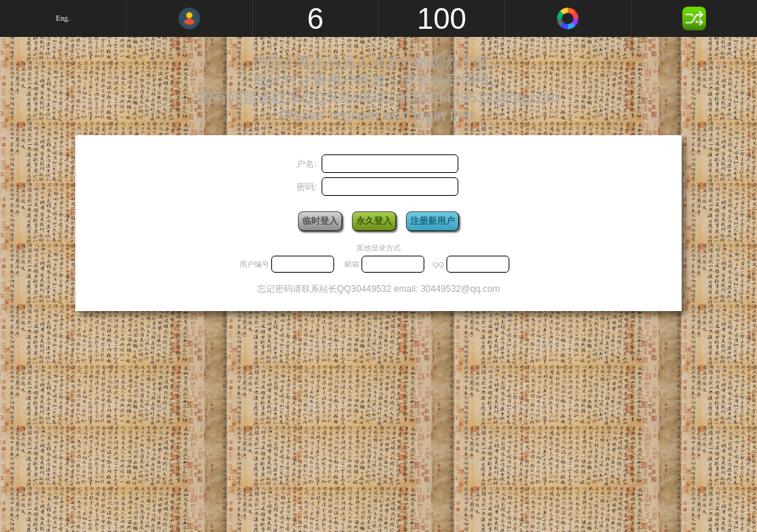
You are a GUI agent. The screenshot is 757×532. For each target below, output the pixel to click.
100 (442, 18)
